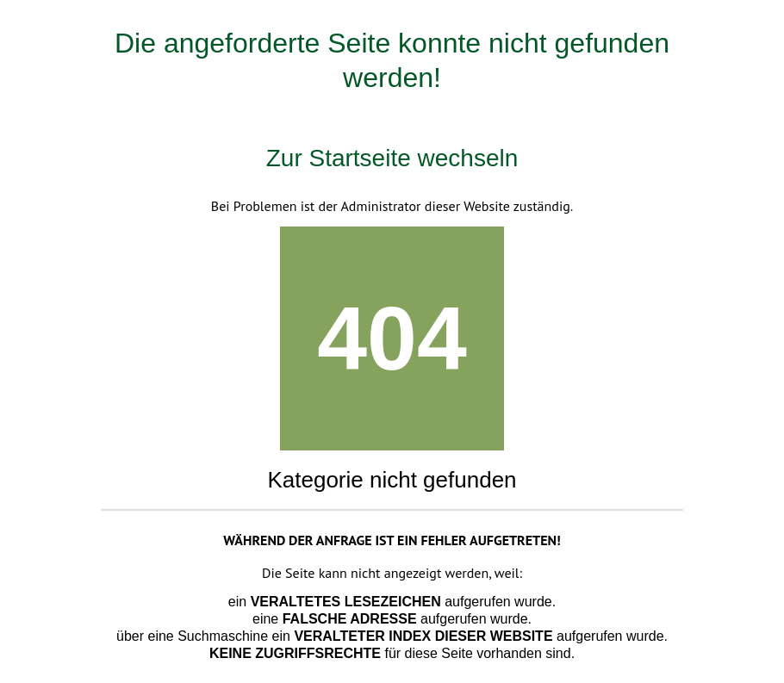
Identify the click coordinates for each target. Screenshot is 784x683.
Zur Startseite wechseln (392, 158)
